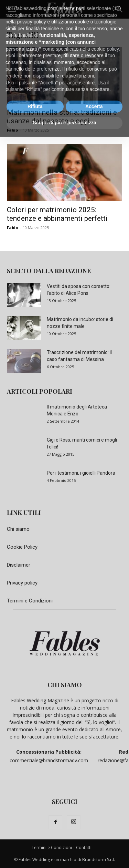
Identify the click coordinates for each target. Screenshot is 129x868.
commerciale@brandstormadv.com (49, 760)
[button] (12, 9)
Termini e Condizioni (30, 601)
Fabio (12, 130)
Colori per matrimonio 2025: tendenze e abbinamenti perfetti (57, 214)
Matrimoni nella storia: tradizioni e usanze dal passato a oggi (62, 117)
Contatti (84, 848)
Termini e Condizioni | (53, 848)
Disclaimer (19, 565)
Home (13, 24)
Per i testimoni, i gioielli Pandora (81, 473)
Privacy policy (22, 583)
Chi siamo (18, 529)
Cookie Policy (22, 547)
